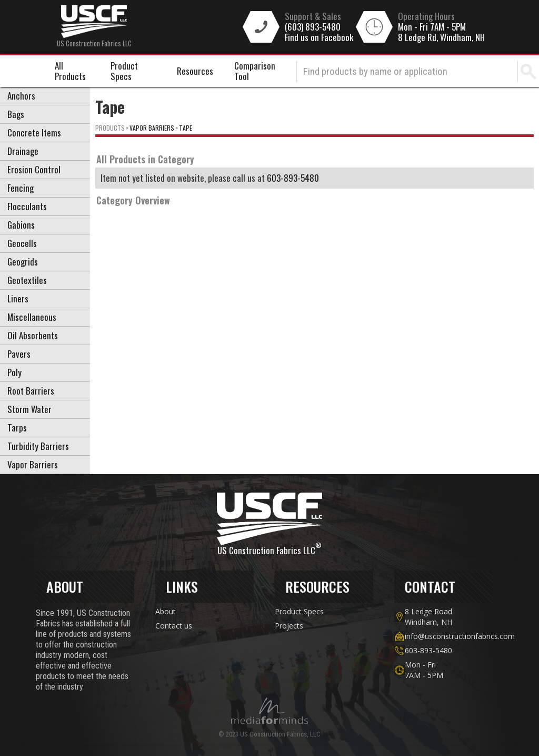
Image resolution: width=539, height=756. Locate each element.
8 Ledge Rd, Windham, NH (441, 37)
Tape (186, 128)
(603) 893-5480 (313, 27)
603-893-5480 (293, 178)
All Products (70, 71)
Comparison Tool (255, 71)
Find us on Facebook (319, 37)
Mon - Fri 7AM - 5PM (432, 27)
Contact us (174, 626)
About (166, 611)
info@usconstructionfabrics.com (449, 636)
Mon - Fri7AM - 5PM (424, 670)
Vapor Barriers (152, 128)
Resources (195, 71)
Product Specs (124, 71)
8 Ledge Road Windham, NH (428, 617)
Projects (289, 626)
